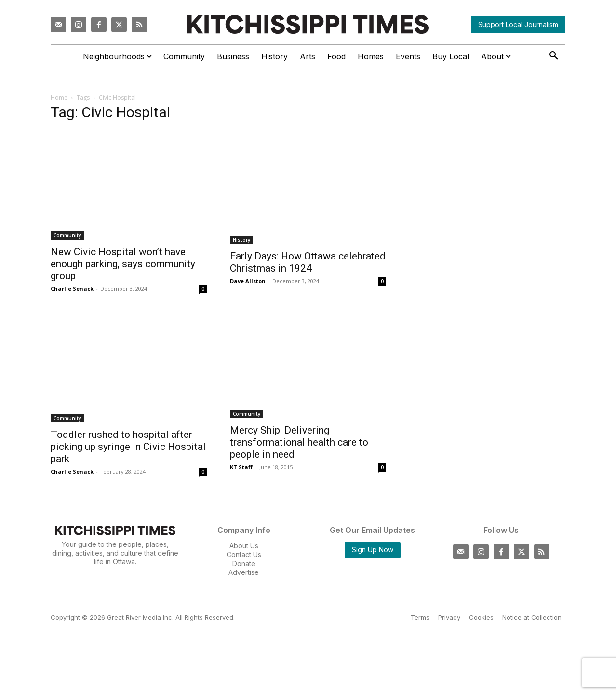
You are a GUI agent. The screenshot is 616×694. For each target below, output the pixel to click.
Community (67, 235)
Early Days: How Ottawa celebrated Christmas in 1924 (308, 262)
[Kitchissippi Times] (308, 24)
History (241, 240)
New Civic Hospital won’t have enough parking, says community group (123, 264)
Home (59, 98)
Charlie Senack (72, 289)
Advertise (244, 572)
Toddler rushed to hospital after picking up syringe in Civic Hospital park (128, 447)
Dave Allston (248, 281)
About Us (244, 546)
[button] (554, 56)
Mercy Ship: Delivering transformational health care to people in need (299, 442)
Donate (244, 564)
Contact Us (244, 554)
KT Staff (241, 467)
